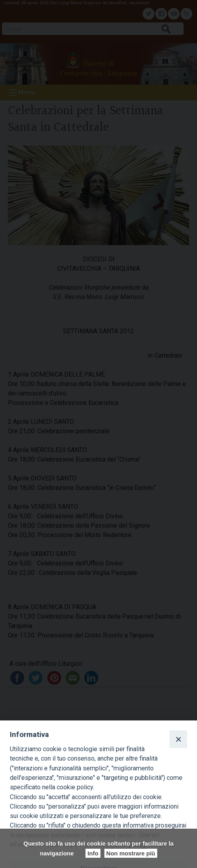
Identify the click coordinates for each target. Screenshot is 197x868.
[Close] (178, 739)
